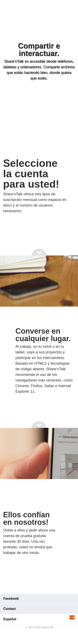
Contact (10, 609)
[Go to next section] (39, 94)
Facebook (11, 599)
